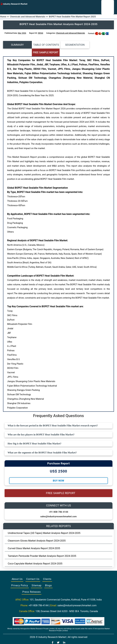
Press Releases (32, 584)
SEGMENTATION (72, 45)
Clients (47, 571)
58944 (40, 33)
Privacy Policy (20, 578)
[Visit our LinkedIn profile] (64, 635)
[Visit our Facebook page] (53, 635)
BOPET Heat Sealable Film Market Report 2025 (72, 17)
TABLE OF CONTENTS (45, 45)
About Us (17, 571)
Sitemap (37, 578)
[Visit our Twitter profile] (58, 635)
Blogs (48, 578)
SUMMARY (17, 45)
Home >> (5, 17)
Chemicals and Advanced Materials (71, 33)
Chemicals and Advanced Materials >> (29, 17)
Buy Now (58, 473)
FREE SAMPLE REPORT (100, 45)
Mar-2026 (22, 33)
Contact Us (33, 571)
